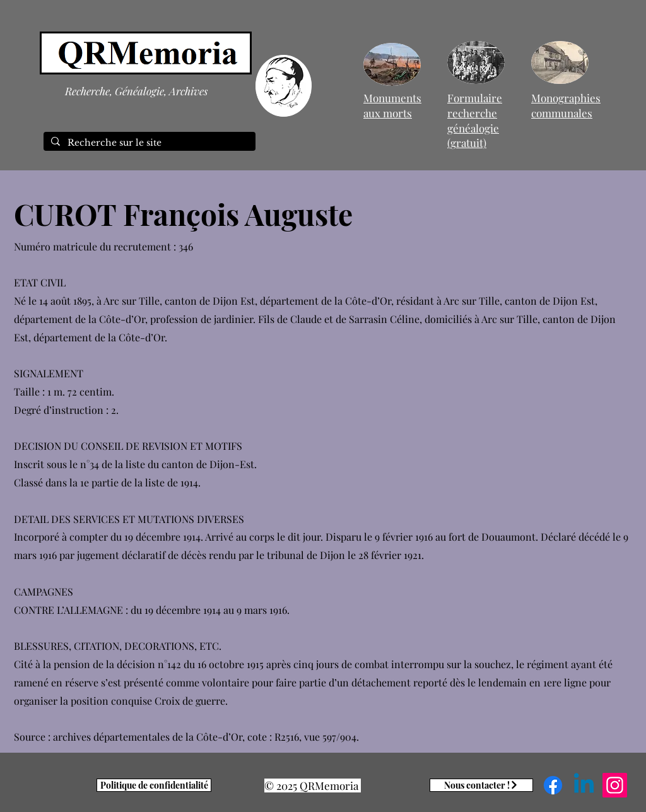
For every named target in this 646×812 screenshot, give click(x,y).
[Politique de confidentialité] (154, 785)
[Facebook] (553, 785)
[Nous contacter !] (481, 785)
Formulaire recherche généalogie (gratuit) (475, 120)
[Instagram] (615, 785)
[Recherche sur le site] (148, 143)
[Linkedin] (584, 785)
